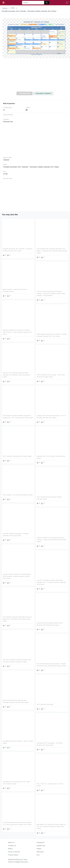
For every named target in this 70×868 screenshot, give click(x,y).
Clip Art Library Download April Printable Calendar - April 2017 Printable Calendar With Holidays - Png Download (51, 293)
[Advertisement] (35, 76)
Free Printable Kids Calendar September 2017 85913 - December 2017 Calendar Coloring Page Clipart (52, 251)
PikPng (5, 8)
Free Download (25, 93)
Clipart (39, 849)
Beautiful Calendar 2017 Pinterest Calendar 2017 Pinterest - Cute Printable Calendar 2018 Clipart (17, 332)
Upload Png (41, 846)
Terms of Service (14, 852)
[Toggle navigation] (67, 3)
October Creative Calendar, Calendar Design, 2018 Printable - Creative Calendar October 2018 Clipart (46, 576)
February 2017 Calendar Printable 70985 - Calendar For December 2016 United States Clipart (16, 375)
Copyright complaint (43, 93)
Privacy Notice (13, 855)
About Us (11, 842)
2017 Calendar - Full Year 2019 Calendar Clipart (47, 495)
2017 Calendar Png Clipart (16, 706)
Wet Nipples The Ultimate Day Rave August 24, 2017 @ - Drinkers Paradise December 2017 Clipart (22, 828)
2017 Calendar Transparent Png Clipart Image (46, 456)
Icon (38, 855)
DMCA (10, 849)
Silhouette (40, 852)
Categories (40, 842)
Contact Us (12, 846)
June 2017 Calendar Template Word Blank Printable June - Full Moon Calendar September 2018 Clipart (22, 584)
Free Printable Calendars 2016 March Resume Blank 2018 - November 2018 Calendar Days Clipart (46, 619)
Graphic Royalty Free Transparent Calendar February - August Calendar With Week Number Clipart (22, 541)
